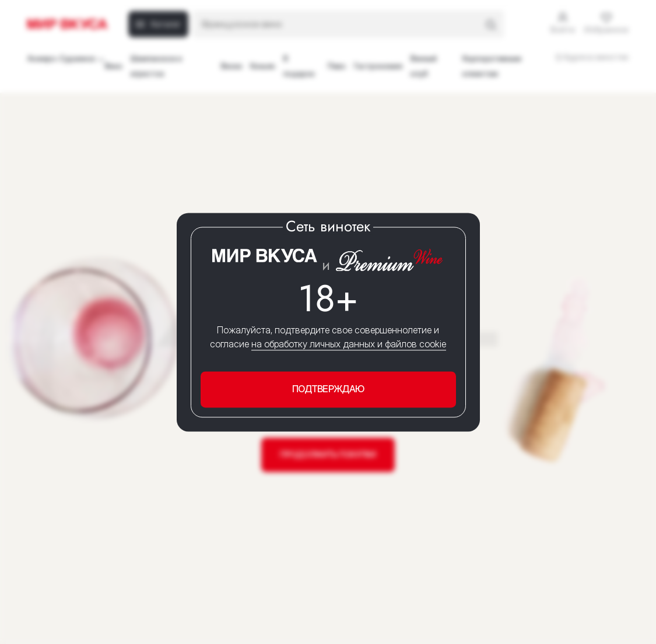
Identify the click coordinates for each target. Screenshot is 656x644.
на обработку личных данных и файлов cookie (349, 344)
